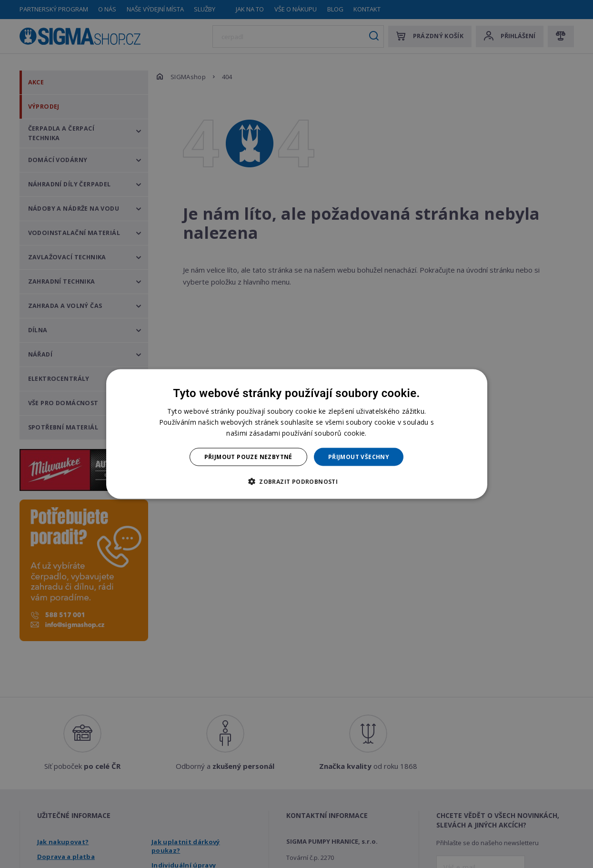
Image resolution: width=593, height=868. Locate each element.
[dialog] (297, 434)
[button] (296, 481)
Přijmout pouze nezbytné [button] (248, 457)
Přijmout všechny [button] (359, 457)
